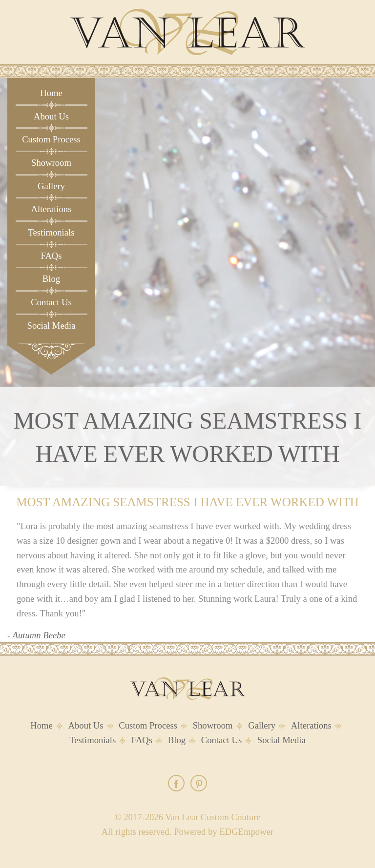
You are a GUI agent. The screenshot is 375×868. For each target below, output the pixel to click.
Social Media (52, 325)
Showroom (51, 163)
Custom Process (51, 139)
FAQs (51, 256)
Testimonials (51, 232)
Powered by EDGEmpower (224, 832)
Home (51, 93)
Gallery (51, 186)
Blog (51, 279)
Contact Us (51, 302)
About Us (51, 116)
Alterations (52, 209)
